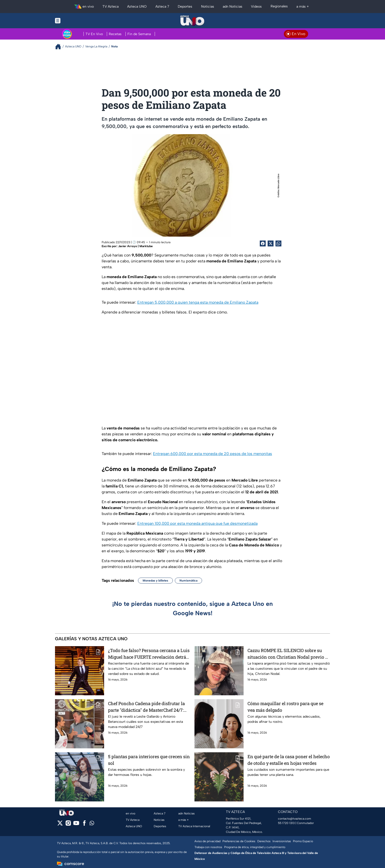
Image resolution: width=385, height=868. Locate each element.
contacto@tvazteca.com (295, 819)
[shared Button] (278, 243)
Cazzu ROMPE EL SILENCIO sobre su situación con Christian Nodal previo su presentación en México (289, 654)
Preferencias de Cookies (239, 841)
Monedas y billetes (155, 581)
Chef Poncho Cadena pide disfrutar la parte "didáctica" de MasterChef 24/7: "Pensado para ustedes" (146, 707)
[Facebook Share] (263, 243)
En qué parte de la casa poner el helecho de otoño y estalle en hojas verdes (289, 760)
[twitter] (60, 825)
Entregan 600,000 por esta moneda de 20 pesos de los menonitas (213, 454)
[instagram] (68, 825)
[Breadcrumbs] (60, 47)
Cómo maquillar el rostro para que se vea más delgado (285, 707)
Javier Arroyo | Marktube (135, 246)
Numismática (188, 581)
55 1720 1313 (286, 823)
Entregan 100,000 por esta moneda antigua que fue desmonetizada (197, 523)
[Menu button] (75, 21)
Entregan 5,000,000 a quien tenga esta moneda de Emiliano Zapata (198, 302)
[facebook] (84, 825)
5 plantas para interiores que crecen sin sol (149, 760)
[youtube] (76, 825)
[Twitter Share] (271, 243)
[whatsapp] (92, 824)
